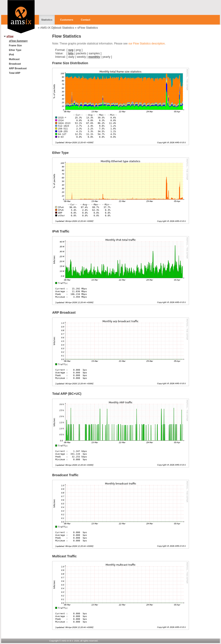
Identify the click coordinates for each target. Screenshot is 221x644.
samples (94, 53)
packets (81, 53)
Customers (67, 20)
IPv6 (11, 55)
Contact (86, 20)
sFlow (10, 36)
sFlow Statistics (88, 28)
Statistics (47, 20)
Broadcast (15, 64)
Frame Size (15, 45)
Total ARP (15, 73)
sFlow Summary (18, 41)
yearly (106, 57)
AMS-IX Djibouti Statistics (57, 28)
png (78, 50)
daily (71, 57)
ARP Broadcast (18, 68)
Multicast (14, 59)
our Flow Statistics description (147, 44)
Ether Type (15, 50)
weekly (81, 57)
